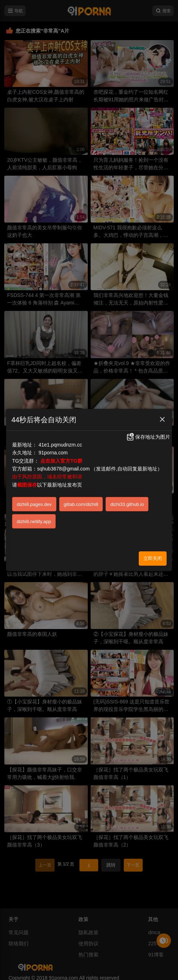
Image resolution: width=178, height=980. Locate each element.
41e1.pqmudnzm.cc (60, 445)
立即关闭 (153, 558)
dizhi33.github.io (127, 504)
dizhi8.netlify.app (34, 521)
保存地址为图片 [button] (148, 437)
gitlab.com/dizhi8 (81, 504)
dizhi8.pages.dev (34, 504)
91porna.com (53, 453)
